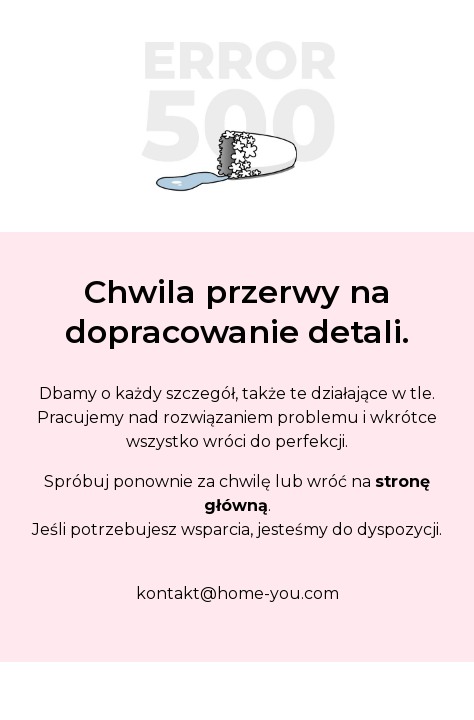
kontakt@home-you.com (237, 593)
